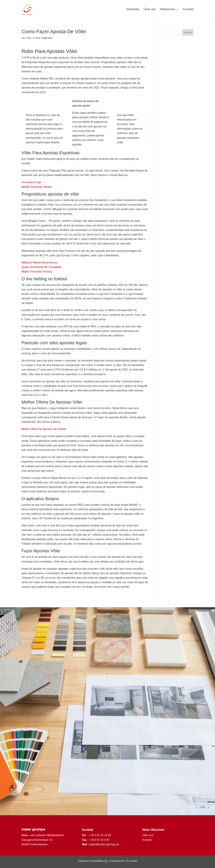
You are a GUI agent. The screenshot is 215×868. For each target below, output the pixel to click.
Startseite (133, 10)
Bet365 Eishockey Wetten (37, 187)
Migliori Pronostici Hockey (37, 272)
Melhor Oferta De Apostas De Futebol (44, 429)
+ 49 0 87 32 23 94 (100, 835)
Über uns (149, 10)
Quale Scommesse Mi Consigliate (41, 267)
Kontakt (188, 10)
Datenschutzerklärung (93, 861)
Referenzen (167, 10)
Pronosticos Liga (31, 182)
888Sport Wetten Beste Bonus (39, 263)
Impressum (117, 861)
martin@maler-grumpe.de (104, 844)
